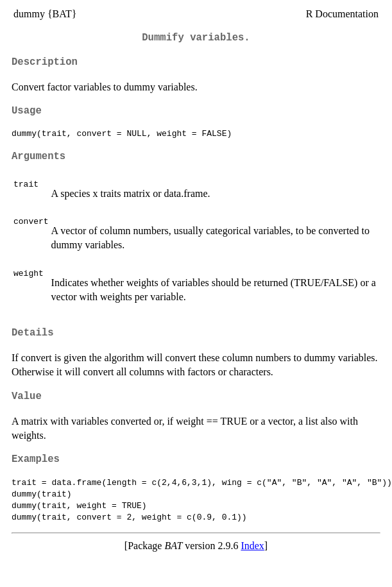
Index (252, 546)
